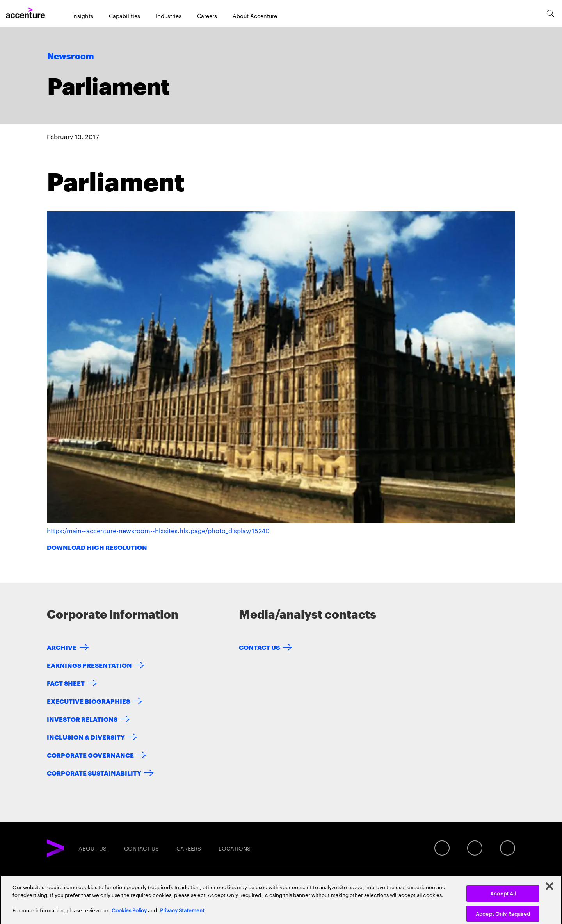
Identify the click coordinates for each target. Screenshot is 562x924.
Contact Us (259, 647)
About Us (92, 848)
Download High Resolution (97, 547)
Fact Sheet (66, 683)
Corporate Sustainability (94, 773)
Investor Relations (82, 719)
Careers (207, 16)
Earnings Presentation (89, 665)
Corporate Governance (90, 755)
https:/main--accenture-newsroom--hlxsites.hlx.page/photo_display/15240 (158, 531)
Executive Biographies (88, 701)
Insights (83, 16)
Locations (235, 848)
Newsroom (71, 57)
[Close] (550, 891)
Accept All (503, 898)
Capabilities (124, 16)
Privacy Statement (182, 914)
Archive (62, 647)
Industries (169, 16)
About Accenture (255, 16)
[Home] (25, 13)
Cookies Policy (129, 914)
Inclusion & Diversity (86, 737)
